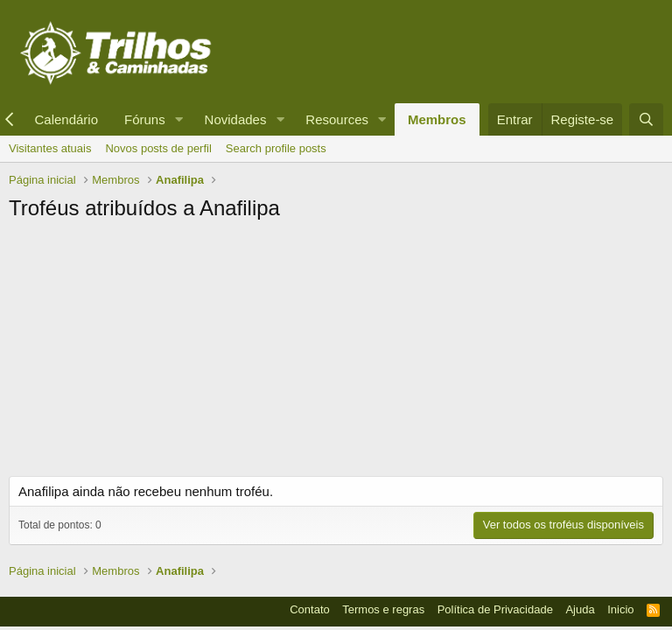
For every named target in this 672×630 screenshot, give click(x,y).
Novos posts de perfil (158, 148)
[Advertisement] (336, 353)
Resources (337, 119)
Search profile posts (276, 148)
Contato (310, 609)
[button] (179, 119)
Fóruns (145, 119)
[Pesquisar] (646, 119)
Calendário (66, 119)
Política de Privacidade (495, 609)
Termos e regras (383, 609)
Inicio (620, 609)
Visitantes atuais (50, 148)
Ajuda (580, 609)
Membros (437, 119)
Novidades (236, 119)
